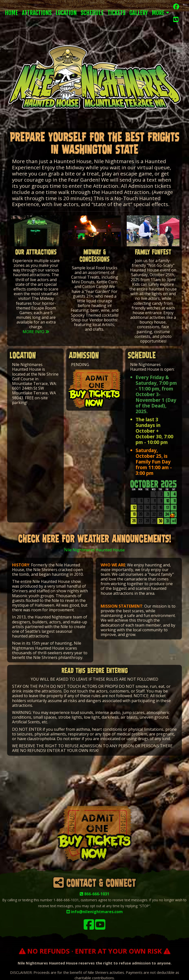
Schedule (92, 13)
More (158, 13)
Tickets (117, 13)
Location (66, 13)
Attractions (37, 13)
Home (11, 13)
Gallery (139, 13)
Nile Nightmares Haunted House (94, 550)
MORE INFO (36, 332)
